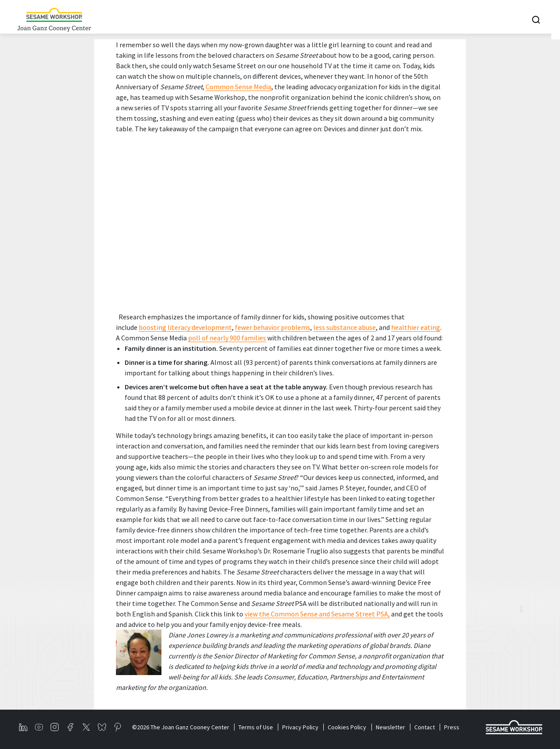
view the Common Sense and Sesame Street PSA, (317, 614)
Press (455, 727)
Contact (427, 727)
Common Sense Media (238, 87)
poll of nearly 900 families (227, 338)
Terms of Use (256, 727)
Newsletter (393, 727)
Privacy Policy (302, 727)
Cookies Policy (349, 727)
